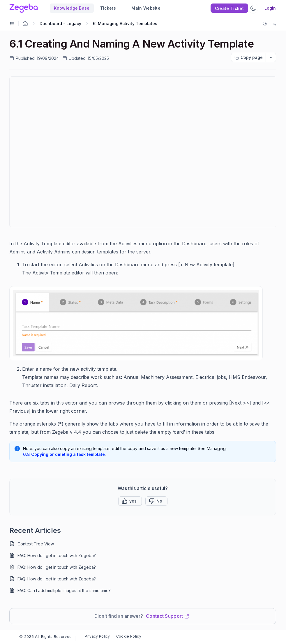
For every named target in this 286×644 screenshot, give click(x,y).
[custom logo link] (24, 8)
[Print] (266, 24)
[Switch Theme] (253, 8)
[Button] (156, 501)
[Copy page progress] (248, 57)
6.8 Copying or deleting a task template (64, 454)
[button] (130, 501)
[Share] (275, 24)
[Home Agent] (25, 24)
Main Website (143, 8)
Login (270, 8)
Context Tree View (36, 544)
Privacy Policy (97, 636)
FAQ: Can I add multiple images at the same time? (64, 590)
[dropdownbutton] (271, 57)
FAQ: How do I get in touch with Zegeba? (57, 555)
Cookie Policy (129, 636)
